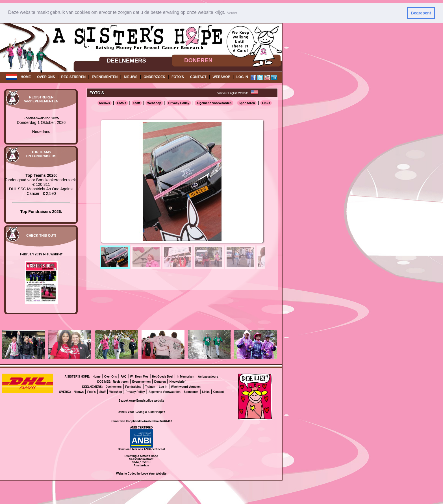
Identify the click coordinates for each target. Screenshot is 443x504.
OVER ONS (46, 77)
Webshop (154, 103)
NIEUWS (131, 77)
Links (266, 103)
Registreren (121, 381)
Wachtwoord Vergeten (186, 386)
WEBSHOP (221, 77)
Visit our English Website (233, 93)
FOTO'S (178, 77)
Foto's (122, 103)
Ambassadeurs (208, 376)
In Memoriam (186, 376)
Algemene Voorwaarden (214, 103)
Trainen (150, 386)
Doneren (160, 381)
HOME (26, 77)
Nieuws (105, 103)
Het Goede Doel (162, 376)
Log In (163, 386)
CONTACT (198, 77)
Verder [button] (232, 13)
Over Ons (111, 376)
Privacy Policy (179, 103)
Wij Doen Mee (139, 376)
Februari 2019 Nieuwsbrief (41, 254)
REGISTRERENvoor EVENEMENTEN (41, 99)
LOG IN (242, 77)
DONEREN (198, 60)
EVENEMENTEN (105, 77)
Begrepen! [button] (421, 13)
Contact (219, 392)
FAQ (124, 376)
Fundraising (133, 386)
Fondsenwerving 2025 (41, 118)
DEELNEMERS (126, 60)
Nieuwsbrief (178, 381)
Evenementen (141, 381)
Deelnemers (114, 386)
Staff (137, 103)
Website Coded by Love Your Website (141, 473)
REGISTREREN (73, 77)
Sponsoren (247, 103)
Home (97, 376)
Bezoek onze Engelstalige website (142, 400)
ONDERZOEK (154, 77)
